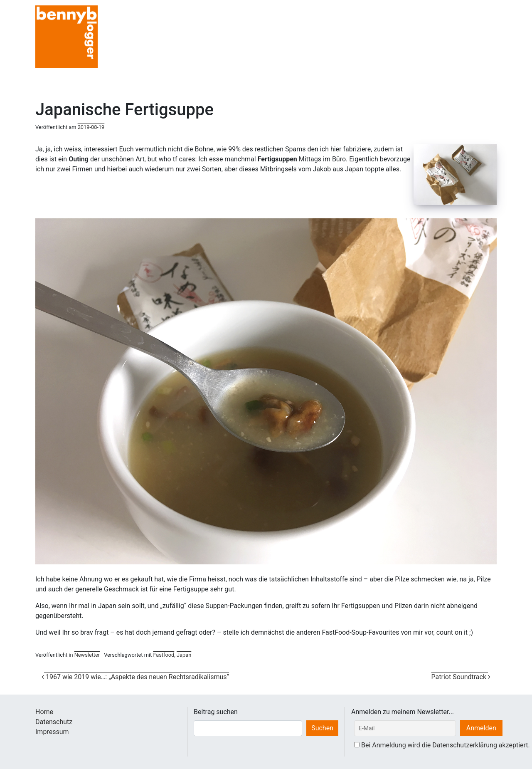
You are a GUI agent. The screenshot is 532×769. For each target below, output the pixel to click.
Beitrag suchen (216, 712)
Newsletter (87, 655)
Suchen (322, 728)
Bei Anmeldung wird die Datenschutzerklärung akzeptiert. (446, 745)
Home (44, 712)
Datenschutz (54, 722)
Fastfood (164, 655)
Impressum (52, 732)
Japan (184, 655)
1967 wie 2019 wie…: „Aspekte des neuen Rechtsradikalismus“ (135, 677)
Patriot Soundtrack (461, 677)
